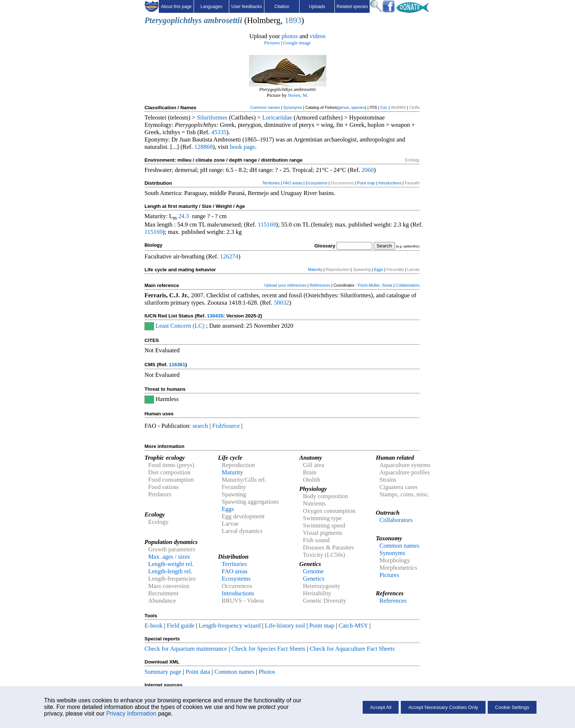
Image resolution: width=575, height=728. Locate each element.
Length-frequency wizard (230, 626)
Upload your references (285, 285)
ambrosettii (223, 20)
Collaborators (408, 285)
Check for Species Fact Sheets (268, 649)
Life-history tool (285, 626)
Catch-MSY (353, 626)
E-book (153, 626)
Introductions (390, 183)
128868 (204, 147)
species (358, 107)
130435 (215, 316)
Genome (313, 571)
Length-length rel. (170, 571)
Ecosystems (317, 183)
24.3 (184, 216)
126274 (229, 256)
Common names (265, 107)
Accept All (381, 707)
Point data (198, 672)
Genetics (314, 579)
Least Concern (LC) (180, 326)
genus (344, 107)
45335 (219, 132)
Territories (271, 183)
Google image (297, 43)
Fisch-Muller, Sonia (375, 285)
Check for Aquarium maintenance (186, 649)
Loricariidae (277, 117)
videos (318, 36)
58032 (282, 303)
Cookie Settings (512, 707)
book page (243, 147)
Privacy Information (131, 714)
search (200, 426)
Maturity (315, 269)
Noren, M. (298, 95)
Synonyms (292, 107)
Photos (267, 672)
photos (290, 36)
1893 (293, 20)
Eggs (379, 269)
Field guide (181, 626)
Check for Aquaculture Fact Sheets (352, 649)
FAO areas (293, 183)
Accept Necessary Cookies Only (443, 707)
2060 (368, 170)
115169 (267, 225)
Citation (282, 7)
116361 (177, 365)
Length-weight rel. (171, 564)
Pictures (272, 43)
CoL (384, 107)
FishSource (226, 426)
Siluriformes (212, 117)
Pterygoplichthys (173, 20)
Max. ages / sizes (169, 557)
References (320, 285)
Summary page (163, 672)
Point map (366, 183)
